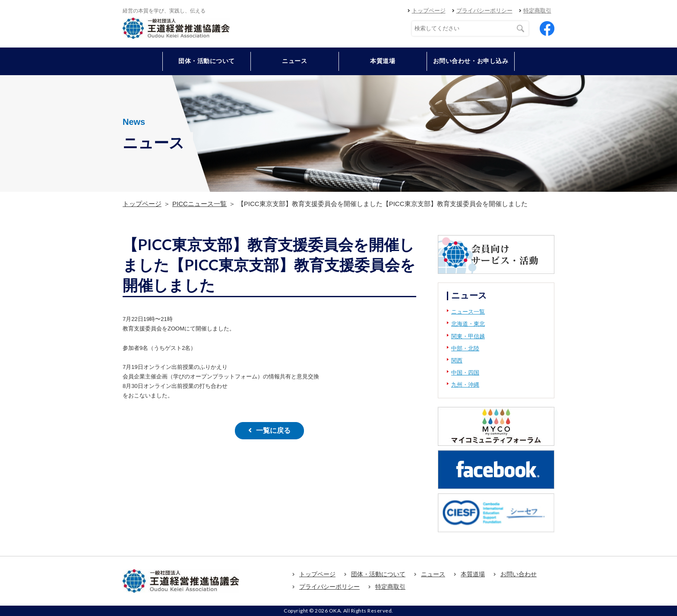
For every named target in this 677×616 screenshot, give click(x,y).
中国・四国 (465, 373)
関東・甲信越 (468, 336)
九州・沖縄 (465, 385)
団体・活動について (378, 574)
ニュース (294, 61)
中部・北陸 (465, 348)
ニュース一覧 (468, 312)
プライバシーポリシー (484, 11)
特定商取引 (537, 11)
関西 (457, 360)
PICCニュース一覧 (199, 204)
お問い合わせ (519, 574)
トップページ (429, 11)
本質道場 (383, 61)
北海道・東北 (468, 324)
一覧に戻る (273, 430)
